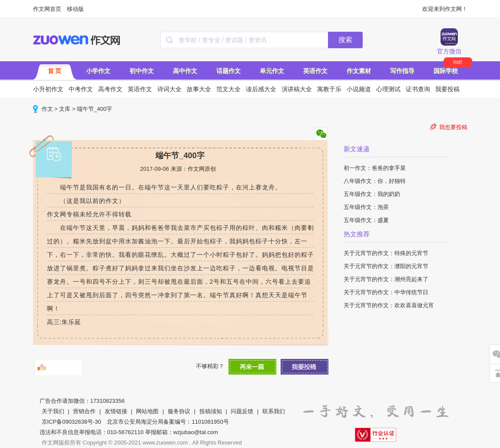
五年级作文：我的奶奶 (372, 194)
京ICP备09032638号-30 (71, 422)
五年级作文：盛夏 (366, 220)
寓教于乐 (329, 89)
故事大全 (199, 89)
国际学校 (446, 71)
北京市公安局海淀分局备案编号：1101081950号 (168, 422)
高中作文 (185, 71)
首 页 (55, 71)
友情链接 (116, 411)
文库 (65, 109)
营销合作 (84, 411)
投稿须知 (211, 411)
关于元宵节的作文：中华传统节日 (386, 292)
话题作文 (228, 71)
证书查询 (418, 89)
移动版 (75, 9)
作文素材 (359, 71)
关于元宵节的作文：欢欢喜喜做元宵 (389, 305)
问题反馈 (242, 411)
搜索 (345, 40)
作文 (47, 109)
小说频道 (359, 89)
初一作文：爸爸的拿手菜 (375, 168)
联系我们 (274, 411)
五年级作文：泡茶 (366, 207)
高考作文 (110, 89)
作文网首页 (47, 9)
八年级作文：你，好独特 (375, 181)
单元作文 (272, 71)
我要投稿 (447, 89)
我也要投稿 (453, 127)
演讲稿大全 (297, 89)
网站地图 (147, 411)
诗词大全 (169, 89)
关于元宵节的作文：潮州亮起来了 (386, 279)
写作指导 (402, 71)
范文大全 (228, 89)
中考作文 (81, 89)
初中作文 (142, 71)
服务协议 (179, 411)
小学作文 (98, 71)
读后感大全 (261, 89)
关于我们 (53, 411)
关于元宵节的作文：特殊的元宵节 (386, 253)
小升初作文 (48, 89)
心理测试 (388, 89)
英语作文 (315, 71)
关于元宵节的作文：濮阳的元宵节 (386, 266)
